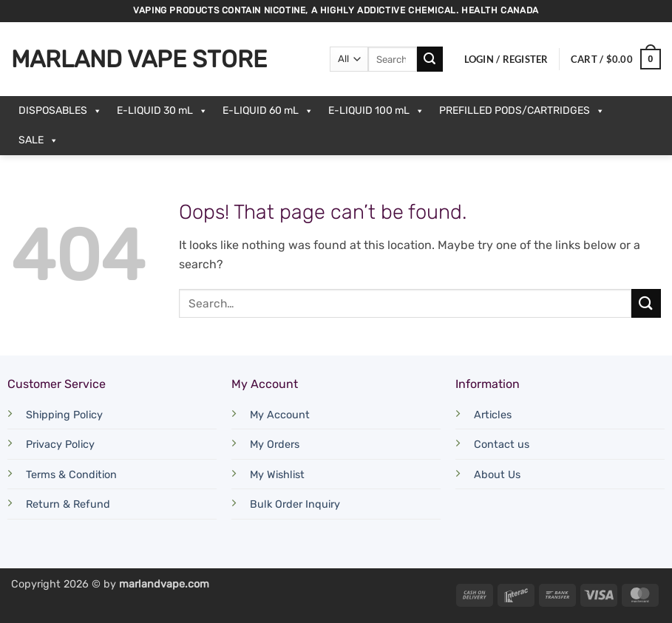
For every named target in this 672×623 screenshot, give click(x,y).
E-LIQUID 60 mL (268, 111)
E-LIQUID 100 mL (376, 111)
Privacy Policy (60, 445)
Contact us (502, 445)
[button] (506, 59)
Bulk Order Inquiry (295, 504)
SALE (38, 140)
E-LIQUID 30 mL (162, 111)
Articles (493, 415)
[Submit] (430, 59)
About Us (497, 475)
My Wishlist (277, 475)
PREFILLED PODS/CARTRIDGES (522, 111)
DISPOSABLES (60, 111)
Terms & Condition (71, 475)
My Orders (275, 445)
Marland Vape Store (139, 59)
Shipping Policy (64, 415)
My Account (280, 415)
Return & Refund (68, 504)
